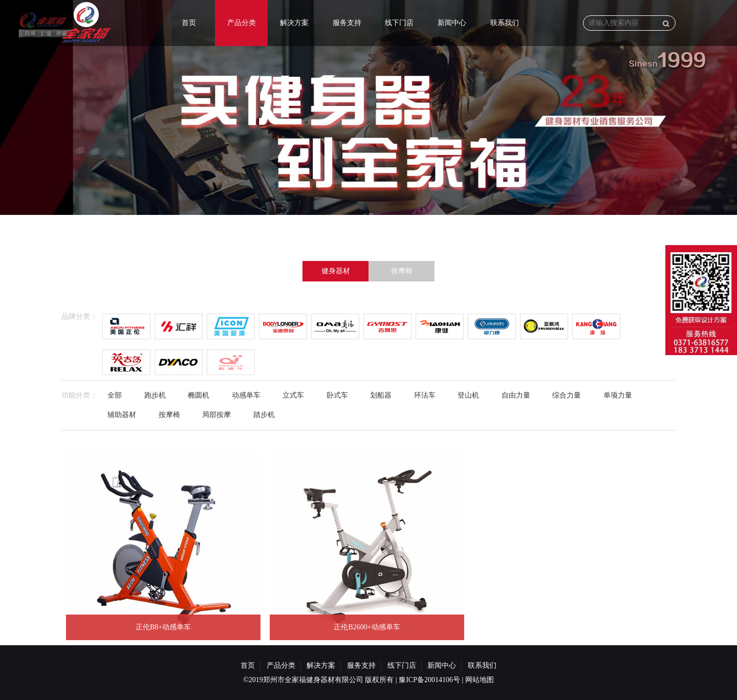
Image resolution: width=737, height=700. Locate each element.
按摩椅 (402, 271)
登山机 (468, 395)
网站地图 (480, 680)
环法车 (425, 395)
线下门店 (399, 23)
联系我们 (505, 23)
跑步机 (155, 395)
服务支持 (347, 23)
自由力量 (516, 395)
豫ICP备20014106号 (429, 680)
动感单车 (246, 395)
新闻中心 (452, 23)
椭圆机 (199, 395)
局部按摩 (216, 415)
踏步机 (264, 415)
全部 (115, 395)
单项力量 (618, 395)
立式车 (293, 395)
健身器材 (336, 271)
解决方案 (294, 23)
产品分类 (242, 23)
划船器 (381, 395)
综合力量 (567, 395)
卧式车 (337, 395)
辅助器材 (122, 415)
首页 (189, 23)
